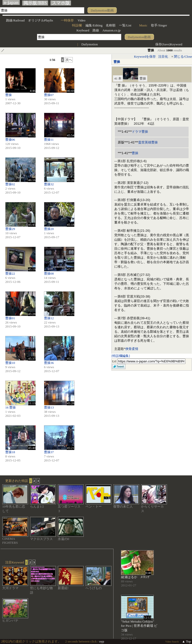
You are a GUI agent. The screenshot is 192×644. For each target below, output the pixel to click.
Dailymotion (89, 44)
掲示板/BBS (35, 3)
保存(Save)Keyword (169, 44)
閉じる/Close (183, 56)
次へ (69, 60)
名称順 (111, 25)
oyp (102, 641)
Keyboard (83, 30)
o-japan (11, 2)
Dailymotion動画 (102, 10)
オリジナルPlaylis (40, 20)
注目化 (163, 56)
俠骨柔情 (132, 349)
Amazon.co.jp (111, 30)
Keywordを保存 (145, 56)
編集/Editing (94, 25)
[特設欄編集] (121, 356)
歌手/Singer (159, 25)
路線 (96, 30)
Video (82, 20)
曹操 (117, 62)
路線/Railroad (15, 20)
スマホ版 (61, 3)
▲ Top (186, 641)
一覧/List (125, 25)
